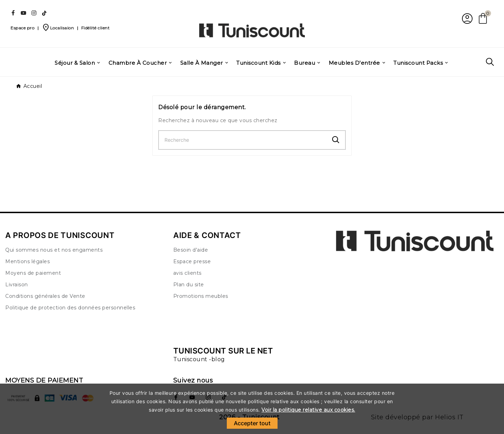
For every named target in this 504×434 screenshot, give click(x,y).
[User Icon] (466, 18)
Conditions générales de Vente (45, 296)
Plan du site (189, 285)
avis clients (187, 273)
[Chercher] (243, 140)
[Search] (336, 140)
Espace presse (192, 261)
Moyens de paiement (33, 273)
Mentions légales (27, 261)
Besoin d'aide (191, 250)
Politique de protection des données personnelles (70, 308)
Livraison (17, 285)
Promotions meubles (201, 296)
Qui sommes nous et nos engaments (54, 250)
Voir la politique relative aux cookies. (308, 410)
